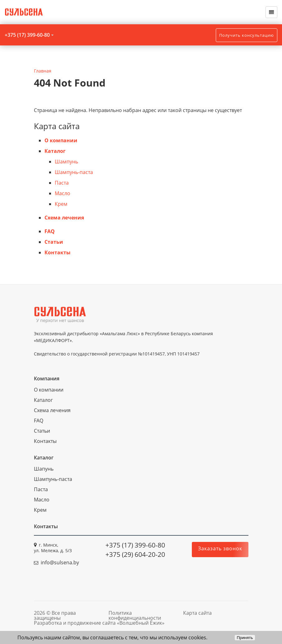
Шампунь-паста (74, 172)
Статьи (54, 242)
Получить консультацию (247, 35)
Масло (62, 193)
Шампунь (66, 162)
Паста (62, 183)
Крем (61, 204)
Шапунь (44, 469)
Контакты (58, 252)
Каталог (55, 151)
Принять (245, 638)
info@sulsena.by (60, 562)
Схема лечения (64, 218)
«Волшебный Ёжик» (141, 623)
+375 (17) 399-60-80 (27, 35)
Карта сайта (197, 613)
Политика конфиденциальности (135, 615)
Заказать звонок (220, 548)
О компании (61, 140)
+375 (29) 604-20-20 (135, 554)
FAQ (50, 231)
